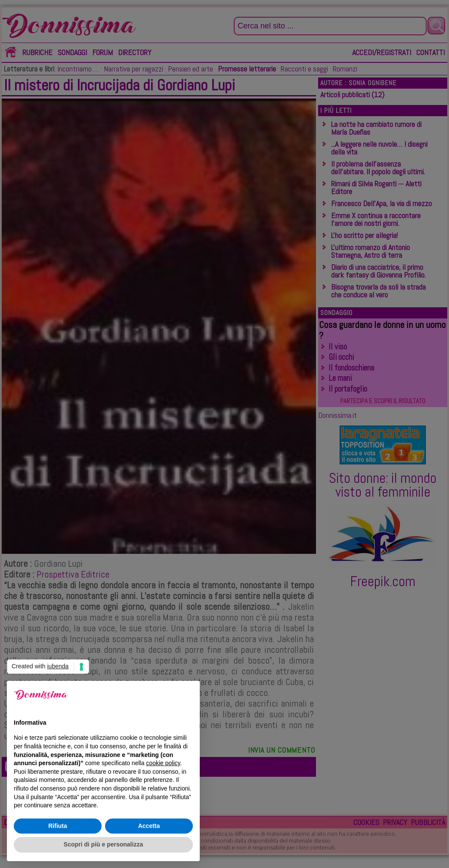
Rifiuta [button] (58, 826)
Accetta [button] (149, 826)
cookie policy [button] (163, 763)
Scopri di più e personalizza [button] (103, 844)
